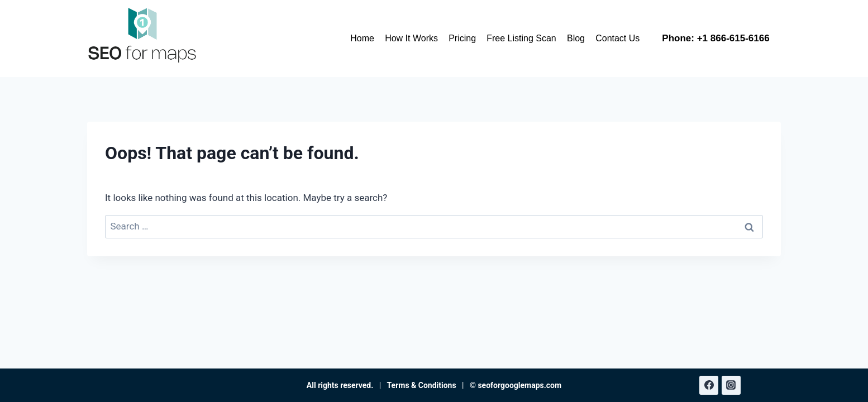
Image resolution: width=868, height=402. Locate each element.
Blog (576, 38)
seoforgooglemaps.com (519, 385)
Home (362, 38)
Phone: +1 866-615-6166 (716, 38)
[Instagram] (731, 385)
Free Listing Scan (521, 38)
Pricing (462, 38)
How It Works (411, 38)
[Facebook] (709, 385)
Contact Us (617, 38)
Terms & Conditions (422, 385)
